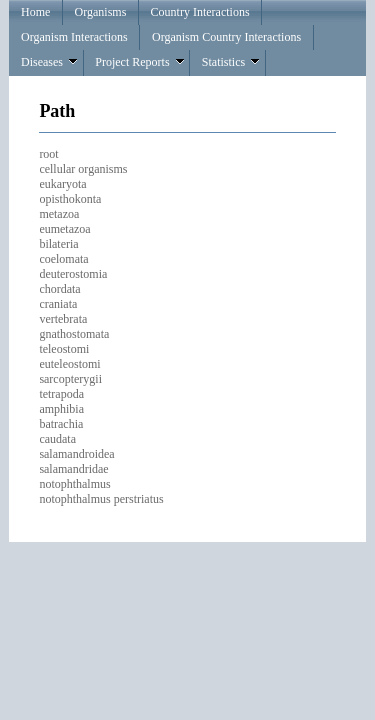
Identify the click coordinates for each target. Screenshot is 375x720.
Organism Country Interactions (226, 37)
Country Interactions (200, 12)
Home (35, 12)
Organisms (101, 12)
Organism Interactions (74, 37)
